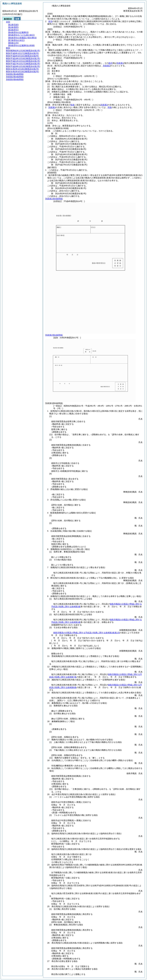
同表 (110, 107)
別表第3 (104, 105)
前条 (72, 105)
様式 (111, 63)
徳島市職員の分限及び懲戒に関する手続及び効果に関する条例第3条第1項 (86, 633)
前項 (50, 21)
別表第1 (120, 63)
